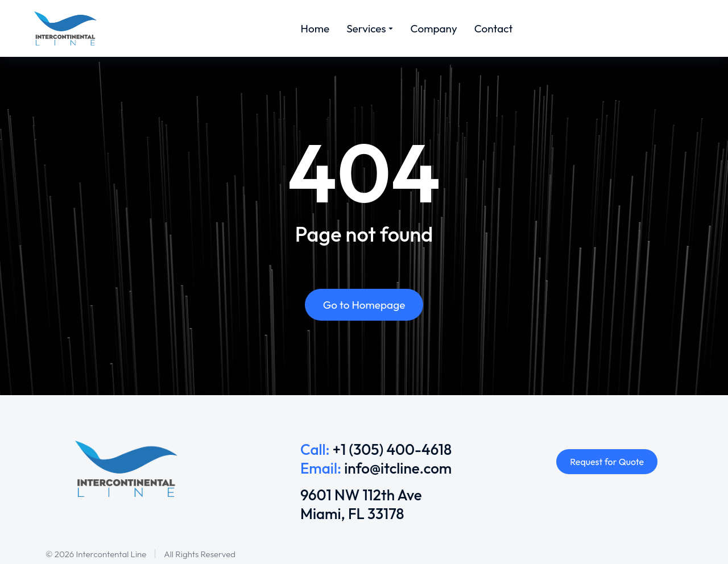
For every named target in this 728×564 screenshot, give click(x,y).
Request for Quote (607, 462)
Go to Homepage (364, 305)
